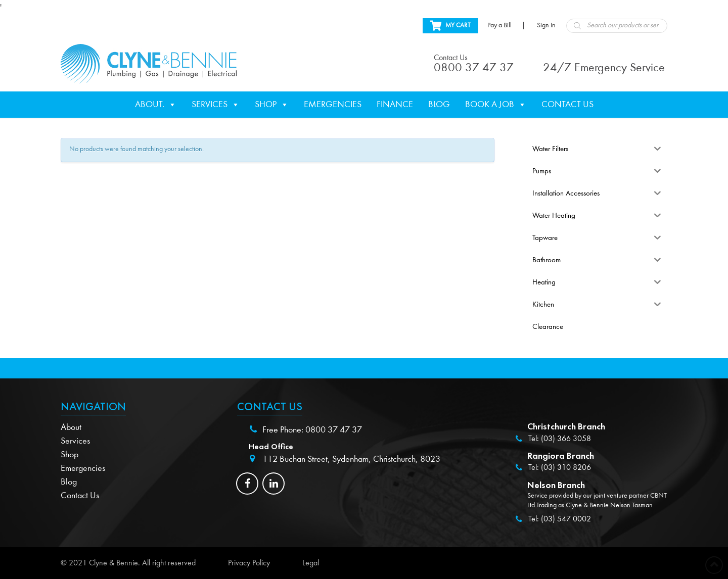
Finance (395, 104)
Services (216, 105)
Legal (311, 563)
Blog (439, 104)
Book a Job (496, 105)
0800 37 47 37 (334, 430)
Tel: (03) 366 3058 (560, 439)
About (71, 427)
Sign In (546, 25)
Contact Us (567, 104)
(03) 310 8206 (566, 467)
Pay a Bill (499, 25)
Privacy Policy (249, 563)
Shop (272, 105)
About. (156, 105)
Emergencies (333, 104)
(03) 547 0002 (566, 519)
